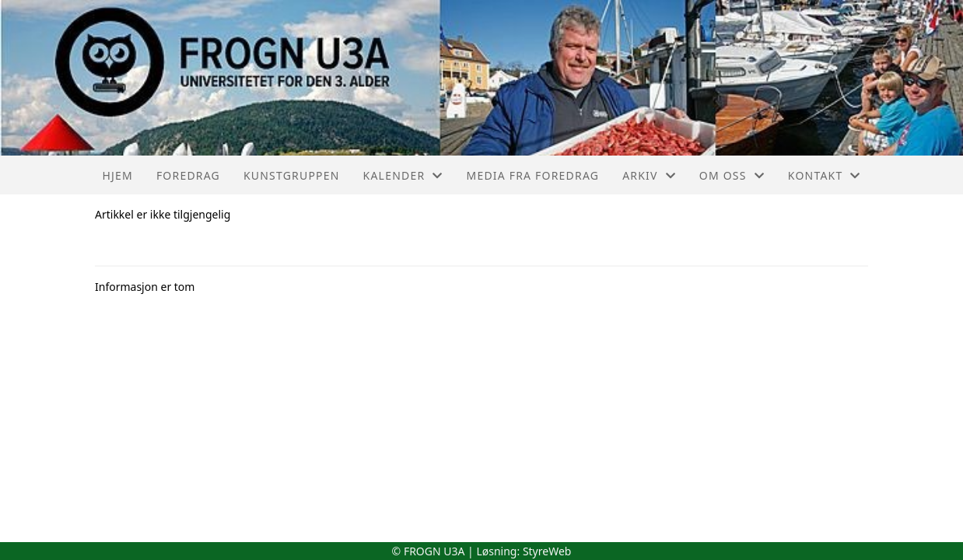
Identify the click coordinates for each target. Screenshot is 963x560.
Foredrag (188, 175)
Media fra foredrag (533, 175)
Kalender (403, 175)
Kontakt (825, 175)
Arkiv (649, 175)
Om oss (732, 175)
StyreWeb (547, 551)
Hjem (117, 175)
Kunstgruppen (292, 175)
